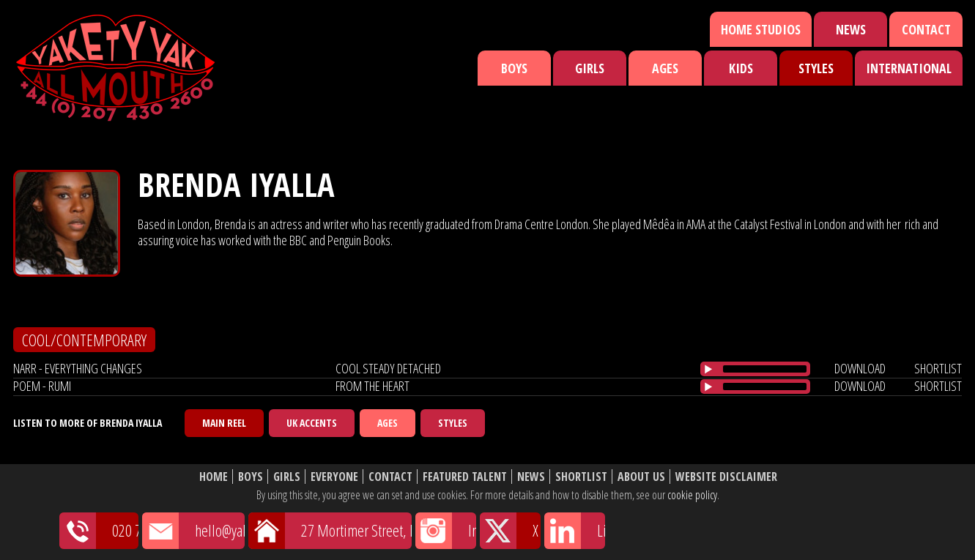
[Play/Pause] (708, 369)
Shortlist (581, 477)
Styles (816, 68)
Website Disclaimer (726, 477)
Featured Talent (465, 477)
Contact (926, 29)
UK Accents (312, 423)
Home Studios (761, 29)
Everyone (334, 477)
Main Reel (224, 423)
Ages (665, 68)
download (860, 368)
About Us (641, 477)
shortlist (938, 368)
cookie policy (692, 495)
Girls (590, 68)
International (909, 68)
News (851, 29)
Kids (741, 68)
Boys (514, 68)
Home (214, 477)
